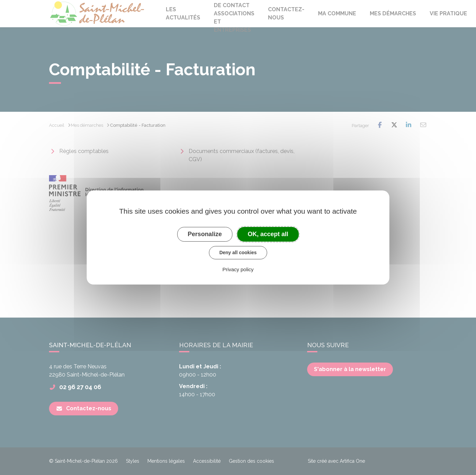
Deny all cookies (238, 252)
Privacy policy (238, 269)
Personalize (205, 234)
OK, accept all (268, 234)
